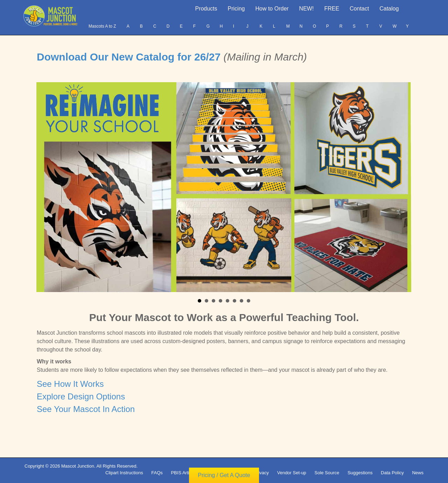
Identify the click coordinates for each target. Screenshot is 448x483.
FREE (332, 9)
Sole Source (327, 473)
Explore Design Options (81, 396)
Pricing (236, 9)
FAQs (157, 473)
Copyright (236, 473)
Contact (359, 9)
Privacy (261, 473)
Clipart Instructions (124, 473)
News (418, 473)
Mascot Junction (78, 466)
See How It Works (70, 384)
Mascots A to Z (102, 26)
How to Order (272, 9)
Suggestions (360, 473)
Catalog (389, 9)
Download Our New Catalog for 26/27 (130, 57)
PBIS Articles (184, 473)
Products (206, 9)
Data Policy (392, 473)
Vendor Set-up (292, 473)
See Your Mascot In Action (86, 409)
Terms (212, 473)
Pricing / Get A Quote (224, 478)
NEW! (307, 9)
